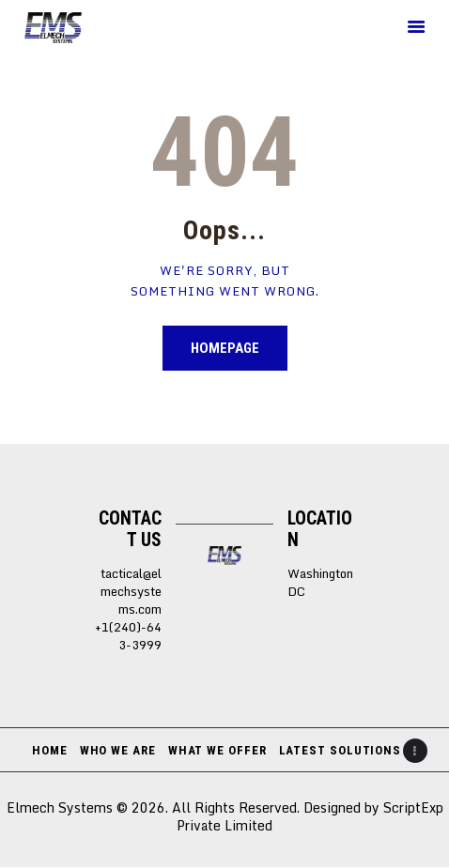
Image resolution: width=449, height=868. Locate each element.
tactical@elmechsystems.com (131, 591)
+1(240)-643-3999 (128, 636)
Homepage (225, 348)
